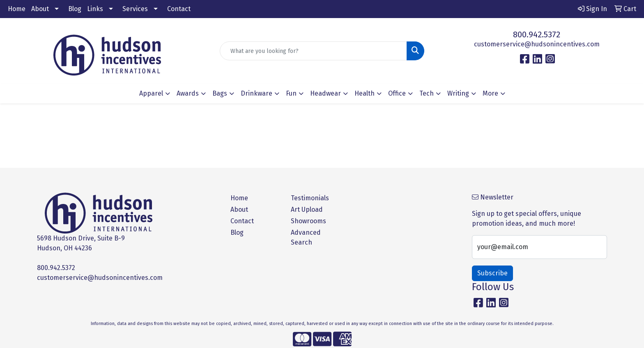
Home (17, 9)
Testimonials (310, 198)
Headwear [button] (325, 93)
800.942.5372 (537, 34)
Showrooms (308, 221)
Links (95, 9)
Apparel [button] (151, 93)
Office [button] (397, 93)
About (40, 9)
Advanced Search (306, 237)
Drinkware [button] (256, 93)
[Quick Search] (314, 51)
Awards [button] (188, 93)
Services (135, 9)
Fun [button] (291, 93)
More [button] (490, 93)
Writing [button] (458, 93)
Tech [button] (427, 93)
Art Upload (307, 209)
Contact (179, 9)
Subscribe (492, 273)
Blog (75, 9)
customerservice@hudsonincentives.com (537, 44)
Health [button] (365, 93)
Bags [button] (220, 93)
